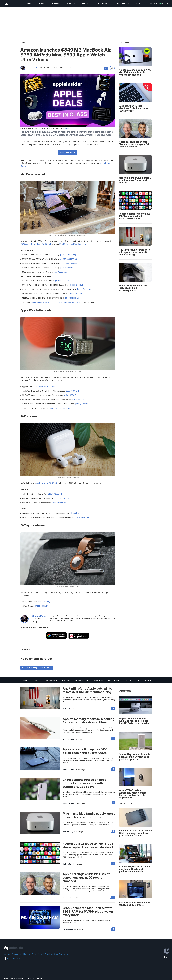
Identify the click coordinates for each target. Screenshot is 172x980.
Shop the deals (66, 152)
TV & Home (104, 4)
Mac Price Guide (60, 272)
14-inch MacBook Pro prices (42, 302)
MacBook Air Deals (82, 680)
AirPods (86, 4)
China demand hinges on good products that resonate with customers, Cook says (85, 783)
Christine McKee (33, 68)
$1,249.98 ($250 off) (70, 263)
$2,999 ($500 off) (75, 294)
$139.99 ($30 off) (62, 498)
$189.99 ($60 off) (55, 494)
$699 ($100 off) (82, 404)
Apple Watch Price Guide (60, 408)
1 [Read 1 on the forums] (114, 803)
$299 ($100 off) (72, 391)
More (139, 4)
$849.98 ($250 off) (68, 255)
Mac (29, 4)
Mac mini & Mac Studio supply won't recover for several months (89, 815)
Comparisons (17, 954)
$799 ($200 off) (66, 268)
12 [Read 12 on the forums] (113, 897)
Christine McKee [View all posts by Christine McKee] (69, 930)
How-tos (27, 954)
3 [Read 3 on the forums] (113, 831)
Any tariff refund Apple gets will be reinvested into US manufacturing (88, 690)
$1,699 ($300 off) (77, 285)
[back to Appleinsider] (7, 4)
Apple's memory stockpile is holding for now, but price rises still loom (88, 721)
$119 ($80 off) (77, 513)
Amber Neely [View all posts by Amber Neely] (68, 832)
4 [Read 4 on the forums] (113, 708)
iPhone (56, 4)
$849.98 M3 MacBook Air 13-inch (36, 244)
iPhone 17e (25, 680)
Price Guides (123, 4)
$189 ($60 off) (70, 395)
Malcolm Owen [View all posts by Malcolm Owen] (68, 739)
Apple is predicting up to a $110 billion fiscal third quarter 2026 (85, 751)
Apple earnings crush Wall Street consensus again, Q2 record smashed (86, 878)
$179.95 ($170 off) (82, 517)
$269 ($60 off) (78, 400)
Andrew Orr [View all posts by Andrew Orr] (67, 709)
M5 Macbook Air (51, 680)
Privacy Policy (65, 954)
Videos (50, 954)
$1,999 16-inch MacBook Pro (73, 244)
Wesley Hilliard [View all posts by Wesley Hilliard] (69, 770)
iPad (42, 4)
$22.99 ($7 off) (44, 602)
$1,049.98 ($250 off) (69, 259)
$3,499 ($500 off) (72, 298)
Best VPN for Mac (114, 680)
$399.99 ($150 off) (59, 503)
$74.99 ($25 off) (41, 606)
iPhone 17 (37, 680)
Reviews (7, 954)
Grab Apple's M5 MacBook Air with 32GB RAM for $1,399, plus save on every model (88, 911)
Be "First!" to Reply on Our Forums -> (37, 668)
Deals (34, 954)
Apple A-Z (42, 954)
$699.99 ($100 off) (47, 387)
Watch (71, 4)
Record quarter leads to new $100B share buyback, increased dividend (88, 845)
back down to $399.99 (46, 483)
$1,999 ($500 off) (84, 289)
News (17, 4)
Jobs (56, 954)
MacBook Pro (98, 680)
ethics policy (66, 129)
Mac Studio (66, 680)
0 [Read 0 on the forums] (113, 739)
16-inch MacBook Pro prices (69, 302)
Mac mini (148, 680)
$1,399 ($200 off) (62, 281)
